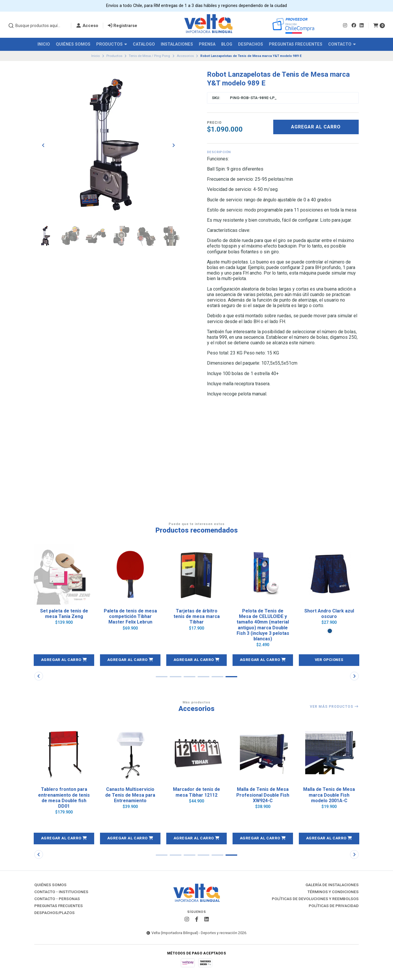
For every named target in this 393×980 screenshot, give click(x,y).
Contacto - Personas (57, 899)
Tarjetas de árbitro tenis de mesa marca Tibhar (197, 616)
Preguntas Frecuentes (296, 44)
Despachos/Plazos (55, 913)
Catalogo (144, 44)
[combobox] (37, 26)
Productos (112, 44)
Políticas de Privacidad (334, 906)
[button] (64, 660)
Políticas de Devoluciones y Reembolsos (315, 899)
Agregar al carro (316, 127)
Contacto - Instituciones (61, 892)
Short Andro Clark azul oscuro (329, 614)
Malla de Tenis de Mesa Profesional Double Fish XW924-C (263, 795)
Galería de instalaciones (332, 885)
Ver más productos (334, 707)
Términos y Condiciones (333, 892)
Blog (227, 44)
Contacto (342, 44)
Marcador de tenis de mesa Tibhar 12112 (196, 792)
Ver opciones (329, 660)
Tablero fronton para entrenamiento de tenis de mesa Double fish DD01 (64, 798)
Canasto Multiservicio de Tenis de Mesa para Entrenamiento (130, 795)
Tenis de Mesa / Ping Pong (149, 56)
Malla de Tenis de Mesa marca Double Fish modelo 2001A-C (329, 795)
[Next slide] (174, 145)
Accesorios (185, 56)
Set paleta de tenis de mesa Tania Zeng (64, 614)
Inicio (44, 44)
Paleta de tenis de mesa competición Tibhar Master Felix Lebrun (130, 616)
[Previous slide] (43, 145)
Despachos (251, 44)
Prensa (207, 44)
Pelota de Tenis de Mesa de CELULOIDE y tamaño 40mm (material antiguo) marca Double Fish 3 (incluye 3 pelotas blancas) (263, 625)
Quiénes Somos (73, 44)
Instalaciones (177, 44)
